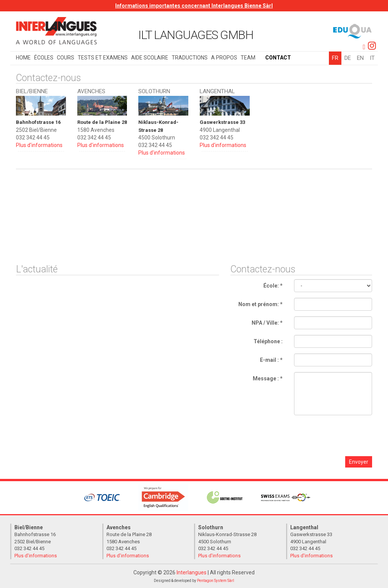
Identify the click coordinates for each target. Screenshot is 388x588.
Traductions (190, 58)
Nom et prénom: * (260, 304)
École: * (273, 285)
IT (372, 58)
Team (248, 58)
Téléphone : (268, 341)
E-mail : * (271, 360)
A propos (224, 58)
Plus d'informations (39, 145)
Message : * (268, 378)
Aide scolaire (150, 58)
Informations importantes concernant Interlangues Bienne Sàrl (194, 6)
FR (335, 58)
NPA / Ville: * (267, 322)
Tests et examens (103, 58)
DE (348, 58)
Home (23, 58)
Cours (66, 58)
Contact (278, 58)
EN (360, 58)
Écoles (44, 58)
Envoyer (359, 461)
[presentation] (316, 435)
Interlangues (192, 572)
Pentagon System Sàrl (216, 580)
